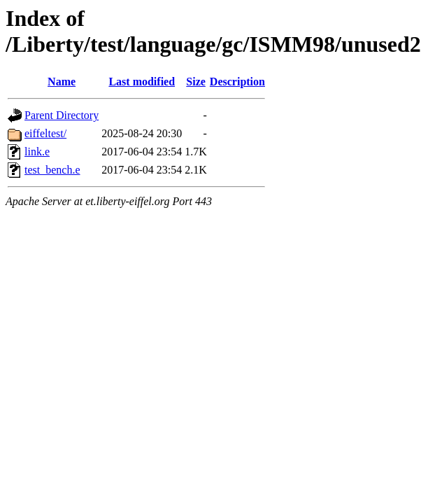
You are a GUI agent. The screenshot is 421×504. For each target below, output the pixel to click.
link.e (37, 152)
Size (196, 82)
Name (62, 82)
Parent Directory (62, 115)
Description (237, 82)
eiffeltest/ (45, 133)
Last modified (142, 82)
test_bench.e (52, 170)
